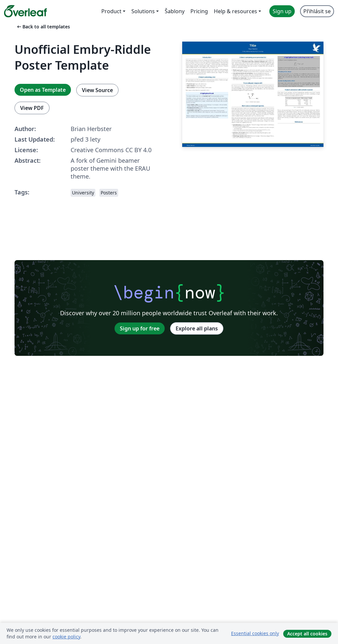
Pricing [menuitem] (199, 11)
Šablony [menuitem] (175, 11)
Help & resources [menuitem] (236, 11)
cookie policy (66, 637)
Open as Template (43, 90)
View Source (97, 90)
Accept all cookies (307, 634)
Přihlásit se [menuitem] (317, 11)
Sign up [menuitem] (282, 11)
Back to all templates (43, 27)
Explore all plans (197, 328)
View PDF (32, 108)
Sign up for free (140, 328)
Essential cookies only (255, 633)
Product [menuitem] (111, 11)
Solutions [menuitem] (143, 11)
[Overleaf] (25, 11)
